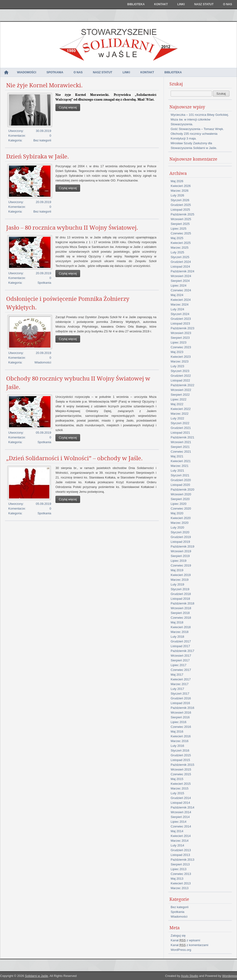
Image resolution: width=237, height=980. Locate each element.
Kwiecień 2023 (181, 357)
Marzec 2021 (180, 466)
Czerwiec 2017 (181, 670)
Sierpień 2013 (180, 864)
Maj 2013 (177, 879)
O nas (228, 4)
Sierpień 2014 (180, 817)
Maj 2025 (177, 238)
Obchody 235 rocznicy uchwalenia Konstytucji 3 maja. (194, 136)
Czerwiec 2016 (181, 727)
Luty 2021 (177, 471)
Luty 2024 (177, 309)
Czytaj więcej (68, 107)
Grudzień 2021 (181, 428)
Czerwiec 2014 (181, 826)
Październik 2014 (182, 807)
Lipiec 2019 (179, 561)
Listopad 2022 (180, 380)
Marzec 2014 (180, 841)
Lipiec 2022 (179, 399)
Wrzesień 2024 (181, 276)
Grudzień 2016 (181, 698)
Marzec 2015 (180, 788)
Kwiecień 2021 (181, 461)
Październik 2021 (182, 437)
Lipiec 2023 (179, 342)
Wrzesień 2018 (181, 608)
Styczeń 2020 (180, 532)
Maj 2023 (177, 352)
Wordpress (230, 976)
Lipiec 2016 (179, 722)
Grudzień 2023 (181, 319)
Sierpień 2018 (180, 613)
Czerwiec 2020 (181, 509)
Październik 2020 (182, 490)
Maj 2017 (177, 675)
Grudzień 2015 (181, 755)
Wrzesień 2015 (181, 769)
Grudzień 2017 (181, 641)
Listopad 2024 (180, 267)
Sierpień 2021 (180, 447)
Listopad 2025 (180, 210)
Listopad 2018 (180, 599)
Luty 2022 (177, 418)
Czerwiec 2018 (181, 618)
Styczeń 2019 (180, 589)
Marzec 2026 (180, 191)
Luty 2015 (177, 793)
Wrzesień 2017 (181, 656)
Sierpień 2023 (180, 338)
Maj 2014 (177, 831)
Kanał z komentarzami (189, 945)
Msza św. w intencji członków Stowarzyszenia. (191, 122)
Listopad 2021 (180, 433)
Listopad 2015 (180, 760)
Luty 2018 (177, 637)
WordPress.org (181, 950)
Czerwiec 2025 (181, 233)
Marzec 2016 (180, 741)
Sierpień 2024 (180, 281)
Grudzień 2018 (181, 594)
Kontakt (161, 4)
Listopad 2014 (180, 803)
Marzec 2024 (180, 304)
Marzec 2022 (180, 414)
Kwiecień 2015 (181, 784)
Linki (181, 4)
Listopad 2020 (180, 485)
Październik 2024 (182, 271)
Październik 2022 (182, 385)
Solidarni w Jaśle (36, 976)
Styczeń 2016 (180, 750)
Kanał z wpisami (185, 940)
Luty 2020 (177, 527)
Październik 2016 (182, 708)
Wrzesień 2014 (181, 812)
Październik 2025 (182, 214)
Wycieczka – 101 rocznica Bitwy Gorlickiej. (200, 115)
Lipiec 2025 (179, 229)
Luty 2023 (177, 366)
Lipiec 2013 (179, 869)
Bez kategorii (42, 140)
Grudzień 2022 (181, 376)
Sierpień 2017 (180, 660)
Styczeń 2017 (180, 694)
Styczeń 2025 (180, 257)
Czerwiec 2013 (181, 874)
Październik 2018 (182, 603)
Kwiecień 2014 (181, 836)
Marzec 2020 (180, 523)
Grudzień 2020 (181, 480)
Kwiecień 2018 (181, 627)
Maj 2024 (177, 295)
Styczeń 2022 (180, 423)
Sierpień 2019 (180, 556)
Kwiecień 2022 (181, 409)
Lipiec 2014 (179, 822)
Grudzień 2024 (181, 262)
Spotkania (55, 72)
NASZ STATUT (204, 4)
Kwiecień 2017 (181, 679)
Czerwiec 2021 (181, 452)
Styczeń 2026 (180, 200)
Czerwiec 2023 (181, 347)
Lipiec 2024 (179, 286)
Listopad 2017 (180, 646)
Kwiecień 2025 (181, 243)
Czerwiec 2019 (181, 565)
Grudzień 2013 (181, 850)
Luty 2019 (177, 584)
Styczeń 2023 (180, 371)
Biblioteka (136, 4)
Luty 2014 (177, 845)
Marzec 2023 (180, 361)
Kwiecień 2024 (181, 300)
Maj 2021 (177, 456)
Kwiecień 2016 (181, 736)
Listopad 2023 (180, 323)
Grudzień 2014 (181, 798)
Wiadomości (27, 72)
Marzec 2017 (180, 684)
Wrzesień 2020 (181, 494)
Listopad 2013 (180, 855)
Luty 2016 (177, 746)
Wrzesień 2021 (181, 442)
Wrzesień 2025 (181, 219)
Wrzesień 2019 (181, 551)
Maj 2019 (177, 570)
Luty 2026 (177, 195)
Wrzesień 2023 (181, 333)
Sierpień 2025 (180, 224)
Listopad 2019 (180, 542)
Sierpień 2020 (180, 499)
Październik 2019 (182, 546)
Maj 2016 (177, 732)
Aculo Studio (189, 976)
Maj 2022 (177, 404)
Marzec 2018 (180, 632)
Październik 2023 (182, 328)
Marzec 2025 (180, 248)
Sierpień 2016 (180, 717)
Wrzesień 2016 (181, 713)
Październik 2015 (182, 765)
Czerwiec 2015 (181, 774)
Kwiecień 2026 (181, 186)
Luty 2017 (177, 689)
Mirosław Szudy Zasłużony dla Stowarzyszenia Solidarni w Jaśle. (194, 146)
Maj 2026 (177, 181)
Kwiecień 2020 (181, 518)
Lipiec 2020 (179, 504)
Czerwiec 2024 (181, 290)
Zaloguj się (178, 936)
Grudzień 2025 (181, 205)
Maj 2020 (177, 513)
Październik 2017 (182, 651)
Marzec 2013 (180, 888)
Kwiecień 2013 (181, 883)
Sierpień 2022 (180, 395)
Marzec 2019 (180, 580)
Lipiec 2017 (179, 665)
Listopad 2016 (180, 703)
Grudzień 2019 (181, 537)
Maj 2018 (177, 622)
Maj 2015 (177, 779)
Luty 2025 (177, 252)
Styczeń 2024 (180, 314)
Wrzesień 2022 (181, 390)
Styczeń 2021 (180, 475)
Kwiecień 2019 (181, 575)
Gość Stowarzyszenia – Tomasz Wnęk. (197, 129)
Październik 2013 (182, 860)
